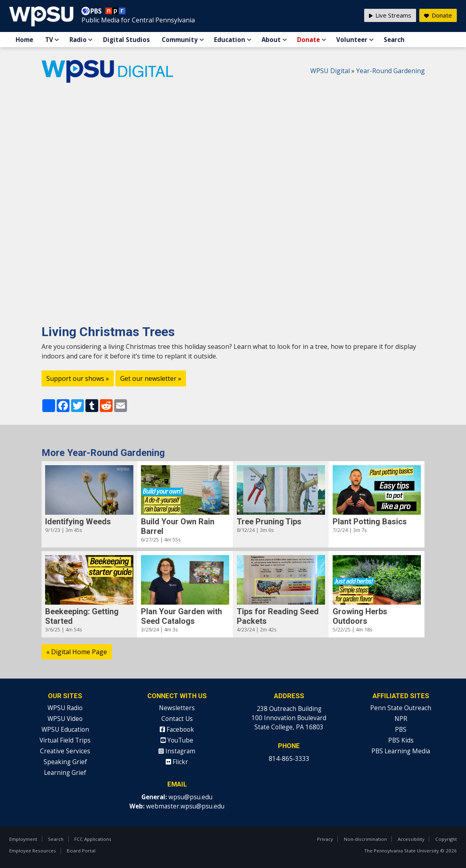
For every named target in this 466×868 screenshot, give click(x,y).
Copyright (446, 839)
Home (24, 40)
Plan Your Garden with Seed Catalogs (181, 616)
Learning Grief (65, 773)
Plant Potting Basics (370, 522)
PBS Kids (401, 740)
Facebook (177, 730)
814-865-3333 (289, 759)
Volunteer (352, 40)
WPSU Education (65, 730)
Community (180, 40)
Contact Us (177, 719)
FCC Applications (93, 839)
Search (394, 40)
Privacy (325, 839)
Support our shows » (78, 378)
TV (49, 40)
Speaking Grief (65, 762)
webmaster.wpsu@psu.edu (185, 806)
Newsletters (177, 708)
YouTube (177, 740)
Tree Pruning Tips (269, 522)
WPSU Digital (330, 71)
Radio (78, 40)
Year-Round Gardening (391, 71)
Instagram (177, 751)
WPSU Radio (65, 708)
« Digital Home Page (77, 652)
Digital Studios (126, 40)
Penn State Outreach (401, 708)
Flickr (177, 762)
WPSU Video (65, 719)
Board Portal (81, 851)
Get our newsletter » (151, 378)
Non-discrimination (365, 839)
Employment (23, 839)
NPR (401, 719)
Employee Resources (33, 851)
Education (230, 40)
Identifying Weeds (78, 522)
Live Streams (390, 15)
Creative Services (65, 751)
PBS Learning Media (401, 751)
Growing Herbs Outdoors (360, 616)
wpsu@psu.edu (190, 797)
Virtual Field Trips (65, 740)
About (271, 40)
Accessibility (411, 839)
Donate (308, 40)
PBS (401, 730)
